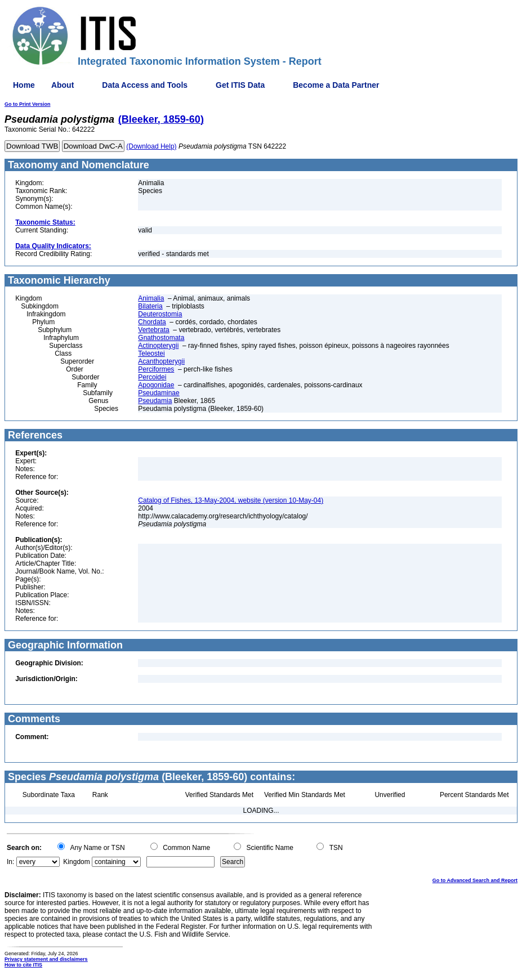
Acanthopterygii (161, 361)
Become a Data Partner (336, 85)
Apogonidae (156, 385)
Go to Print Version (28, 104)
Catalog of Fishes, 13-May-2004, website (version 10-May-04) (231, 500)
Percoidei (152, 377)
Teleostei (151, 353)
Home (24, 85)
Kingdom (76, 862)
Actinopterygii (158, 346)
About (63, 85)
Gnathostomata (161, 338)
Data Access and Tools (145, 85)
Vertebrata (153, 330)
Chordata (152, 322)
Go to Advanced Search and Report (475, 880)
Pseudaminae (159, 393)
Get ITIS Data (240, 85)
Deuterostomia (160, 314)
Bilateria (150, 306)
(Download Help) (151, 146)
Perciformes (156, 369)
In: (10, 862)
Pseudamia (155, 401)
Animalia (151, 298)
